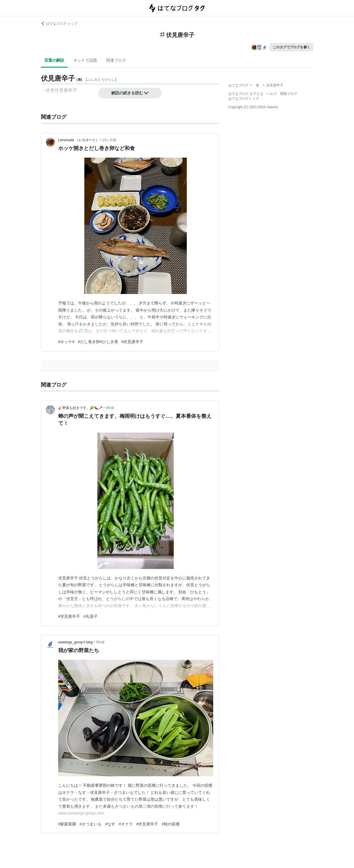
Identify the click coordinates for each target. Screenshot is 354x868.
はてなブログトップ (244, 99)
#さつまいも (91, 824)
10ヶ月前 (109, 140)
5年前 (101, 642)
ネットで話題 (85, 60)
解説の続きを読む (130, 93)
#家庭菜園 (67, 824)
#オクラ (126, 824)
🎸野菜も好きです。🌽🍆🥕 (80, 408)
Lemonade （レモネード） (79, 140)
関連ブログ (116, 60)
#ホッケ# (66, 342)
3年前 (110, 408)
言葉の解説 (54, 60)
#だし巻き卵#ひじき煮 (98, 342)
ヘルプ (272, 94)
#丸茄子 (91, 616)
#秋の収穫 (171, 824)
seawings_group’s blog (76, 642)
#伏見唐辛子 (133, 342)
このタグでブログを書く (292, 47)
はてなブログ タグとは (246, 94)
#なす (110, 824)
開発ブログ (289, 94)
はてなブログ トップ (59, 24)
